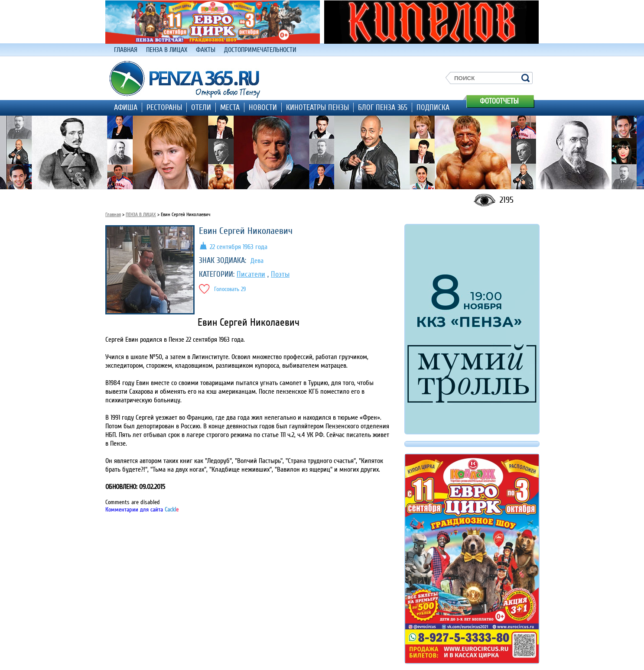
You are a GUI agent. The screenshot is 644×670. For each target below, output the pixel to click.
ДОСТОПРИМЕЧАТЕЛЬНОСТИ (260, 50)
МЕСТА (230, 107)
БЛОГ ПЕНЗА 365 (383, 107)
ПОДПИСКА (433, 107)
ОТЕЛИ (201, 107)
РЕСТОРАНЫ (164, 107)
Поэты (280, 274)
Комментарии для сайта (142, 510)
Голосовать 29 (230, 289)
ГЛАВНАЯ (126, 50)
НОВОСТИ (263, 107)
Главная (113, 215)
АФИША (126, 107)
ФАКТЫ (206, 50)
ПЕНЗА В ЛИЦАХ (167, 50)
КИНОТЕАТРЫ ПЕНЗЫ (317, 107)
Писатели (251, 274)
